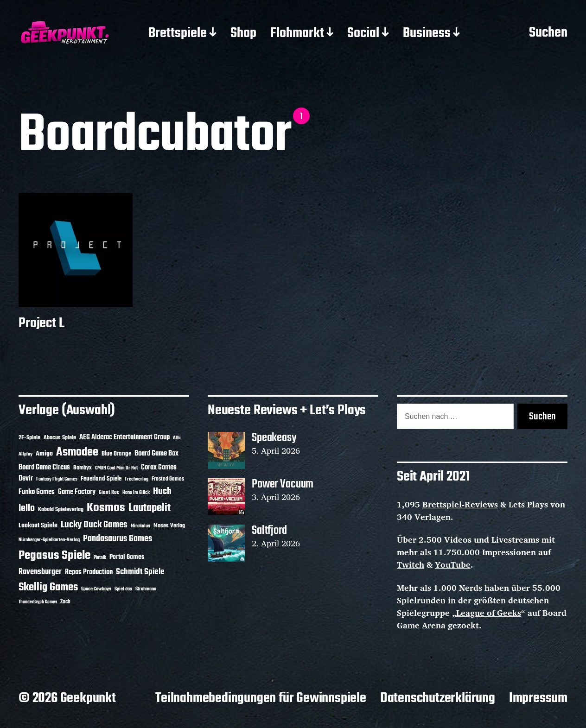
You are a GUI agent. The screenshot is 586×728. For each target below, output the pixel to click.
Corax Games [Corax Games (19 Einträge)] (159, 468)
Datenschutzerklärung (438, 698)
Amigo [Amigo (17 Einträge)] (44, 454)
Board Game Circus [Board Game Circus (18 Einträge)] (44, 468)
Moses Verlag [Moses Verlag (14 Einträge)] (169, 526)
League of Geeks (489, 613)
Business (427, 34)
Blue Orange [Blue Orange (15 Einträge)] (116, 454)
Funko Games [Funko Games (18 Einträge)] (37, 492)
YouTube (453, 564)
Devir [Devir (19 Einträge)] (26, 479)
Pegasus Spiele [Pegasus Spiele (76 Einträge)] (54, 556)
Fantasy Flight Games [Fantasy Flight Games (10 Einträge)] (57, 479)
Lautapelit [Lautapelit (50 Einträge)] (150, 508)
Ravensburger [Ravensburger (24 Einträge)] (40, 572)
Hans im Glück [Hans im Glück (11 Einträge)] (136, 493)
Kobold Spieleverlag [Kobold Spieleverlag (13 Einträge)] (61, 510)
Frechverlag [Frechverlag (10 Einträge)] (137, 479)
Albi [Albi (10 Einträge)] (177, 438)
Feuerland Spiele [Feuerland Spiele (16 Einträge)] (101, 479)
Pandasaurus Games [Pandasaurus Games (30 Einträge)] (118, 539)
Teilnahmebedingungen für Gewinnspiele (261, 698)
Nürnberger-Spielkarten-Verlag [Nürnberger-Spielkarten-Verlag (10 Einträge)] (49, 540)
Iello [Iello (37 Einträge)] (27, 509)
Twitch (411, 564)
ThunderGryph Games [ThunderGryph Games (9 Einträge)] (38, 602)
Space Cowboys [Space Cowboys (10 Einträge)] (96, 589)
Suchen (548, 33)
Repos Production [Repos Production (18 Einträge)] (89, 572)
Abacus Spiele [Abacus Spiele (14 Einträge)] (60, 438)
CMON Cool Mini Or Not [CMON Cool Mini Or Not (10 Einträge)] (116, 468)
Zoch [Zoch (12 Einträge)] (65, 602)
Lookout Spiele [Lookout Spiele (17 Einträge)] (38, 526)
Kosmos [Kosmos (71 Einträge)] (106, 508)
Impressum (538, 698)
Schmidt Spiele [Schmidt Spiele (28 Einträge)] (140, 572)
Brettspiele (178, 34)
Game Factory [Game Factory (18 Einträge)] (77, 492)
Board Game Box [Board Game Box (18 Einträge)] (156, 454)
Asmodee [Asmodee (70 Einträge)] (77, 453)
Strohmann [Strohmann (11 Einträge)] (146, 589)
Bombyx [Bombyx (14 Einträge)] (83, 468)
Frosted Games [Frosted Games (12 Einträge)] (168, 479)
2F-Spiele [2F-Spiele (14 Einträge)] (29, 438)
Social (363, 34)
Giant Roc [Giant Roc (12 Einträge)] (109, 493)
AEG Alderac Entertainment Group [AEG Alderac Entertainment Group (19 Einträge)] (124, 437)
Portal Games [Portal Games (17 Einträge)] (127, 557)
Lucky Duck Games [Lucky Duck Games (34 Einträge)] (94, 525)
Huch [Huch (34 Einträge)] (162, 491)
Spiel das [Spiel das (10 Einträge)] (123, 589)
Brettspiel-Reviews (460, 504)
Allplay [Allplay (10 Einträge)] (25, 454)
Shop (243, 34)
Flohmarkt (297, 34)
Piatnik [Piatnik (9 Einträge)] (100, 558)
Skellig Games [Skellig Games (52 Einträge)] (48, 587)
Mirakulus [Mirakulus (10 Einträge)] (140, 526)
